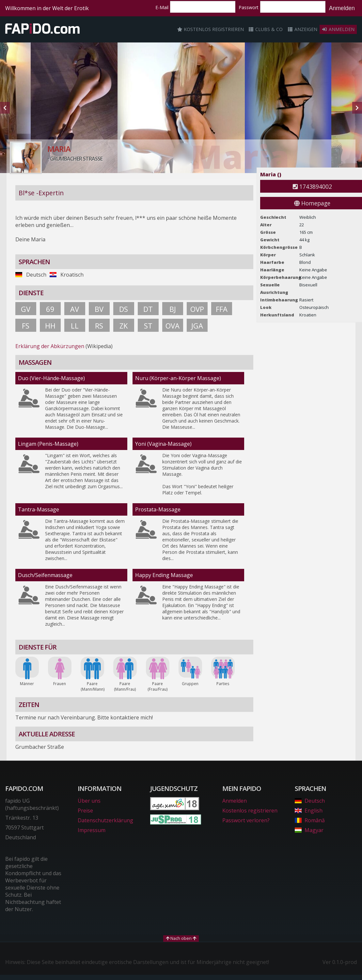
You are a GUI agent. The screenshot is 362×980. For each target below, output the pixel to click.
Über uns (89, 801)
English (308, 811)
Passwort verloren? (246, 820)
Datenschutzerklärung (105, 820)
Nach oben (181, 938)
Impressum (92, 830)
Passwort (249, 7)
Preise (85, 811)
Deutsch (310, 801)
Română (310, 820)
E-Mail (162, 7)
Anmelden (342, 8)
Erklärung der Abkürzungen (50, 346)
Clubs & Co (266, 29)
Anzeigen (302, 29)
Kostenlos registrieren (211, 29)
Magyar (309, 830)
